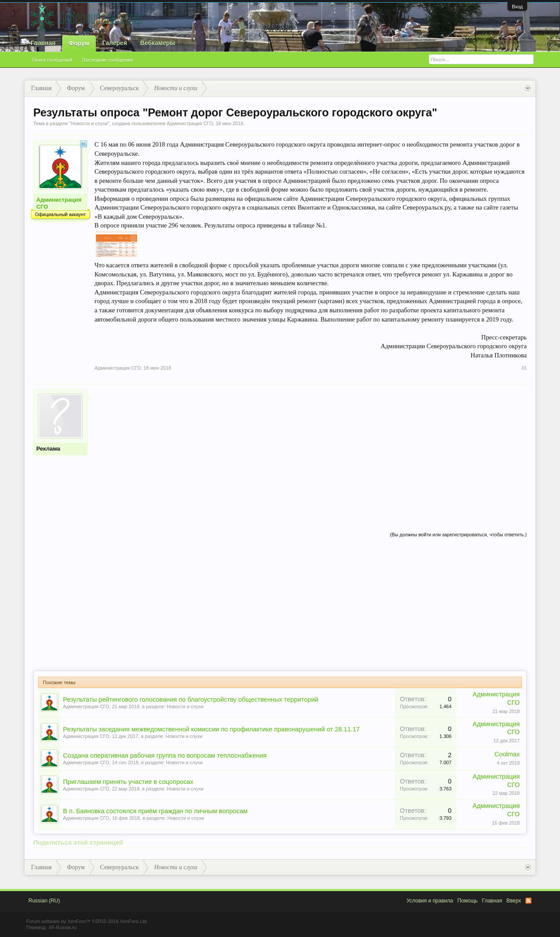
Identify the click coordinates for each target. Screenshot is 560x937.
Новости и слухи (89, 123)
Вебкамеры (157, 43)
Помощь (467, 901)
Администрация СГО (190, 123)
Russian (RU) (44, 901)
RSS (528, 901)
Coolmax (507, 754)
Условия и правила (430, 901)
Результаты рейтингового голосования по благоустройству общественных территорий (191, 699)
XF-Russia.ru (62, 927)
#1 (524, 368)
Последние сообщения (107, 60)
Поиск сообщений (52, 60)
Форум (79, 43)
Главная (43, 43)
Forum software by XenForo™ (87, 921)
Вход (517, 7)
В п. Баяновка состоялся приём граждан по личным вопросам (155, 811)
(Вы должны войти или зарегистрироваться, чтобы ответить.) (458, 535)
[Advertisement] (311, 450)
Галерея (115, 43)
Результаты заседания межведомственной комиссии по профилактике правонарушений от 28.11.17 (211, 729)
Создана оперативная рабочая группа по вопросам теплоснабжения (165, 755)
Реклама (48, 449)
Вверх (514, 901)
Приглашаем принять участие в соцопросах (128, 782)
